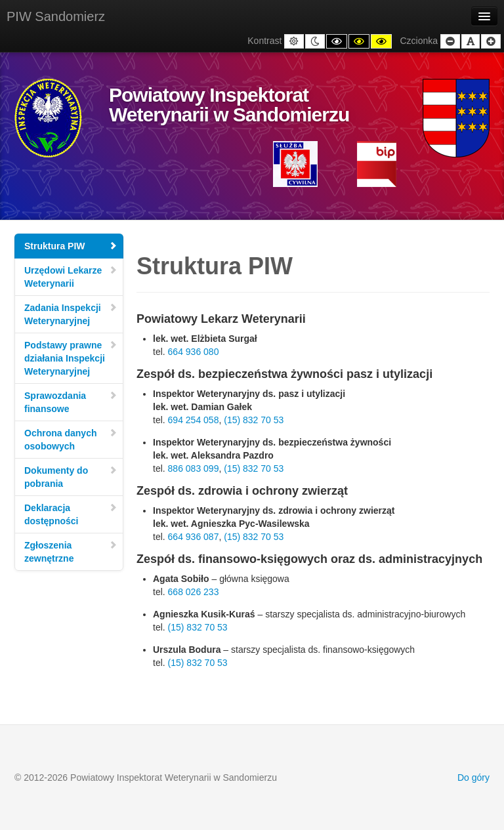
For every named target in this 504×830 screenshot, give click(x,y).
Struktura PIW (71, 246)
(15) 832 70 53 (254, 420)
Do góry (473, 778)
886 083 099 (194, 468)
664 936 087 (194, 537)
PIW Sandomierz (56, 16)
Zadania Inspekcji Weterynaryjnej (71, 314)
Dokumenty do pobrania (71, 477)
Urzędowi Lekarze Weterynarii (71, 277)
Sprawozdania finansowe (71, 402)
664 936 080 (194, 352)
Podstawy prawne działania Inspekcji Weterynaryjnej (71, 358)
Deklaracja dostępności (71, 514)
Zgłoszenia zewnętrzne (71, 552)
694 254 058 (194, 420)
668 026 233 (194, 592)
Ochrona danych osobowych (71, 440)
